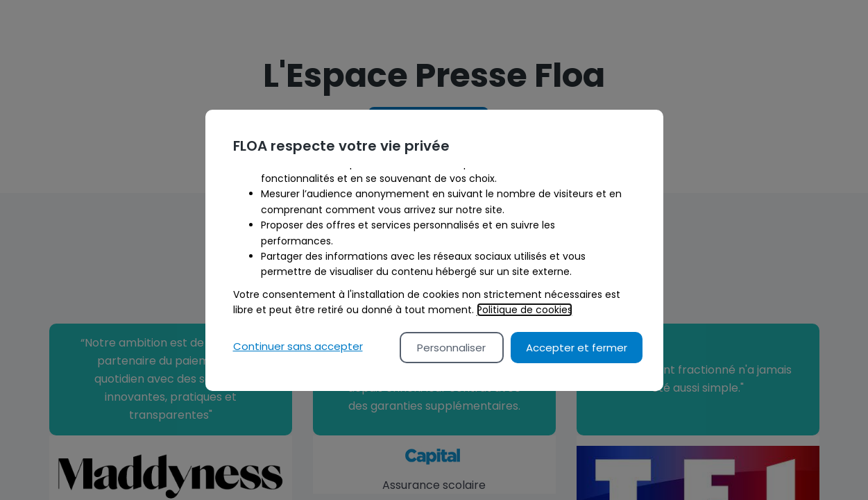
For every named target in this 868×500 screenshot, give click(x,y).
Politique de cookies (525, 310)
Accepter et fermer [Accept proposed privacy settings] (577, 348)
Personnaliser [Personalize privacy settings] (451, 348)
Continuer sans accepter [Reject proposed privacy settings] (298, 346)
